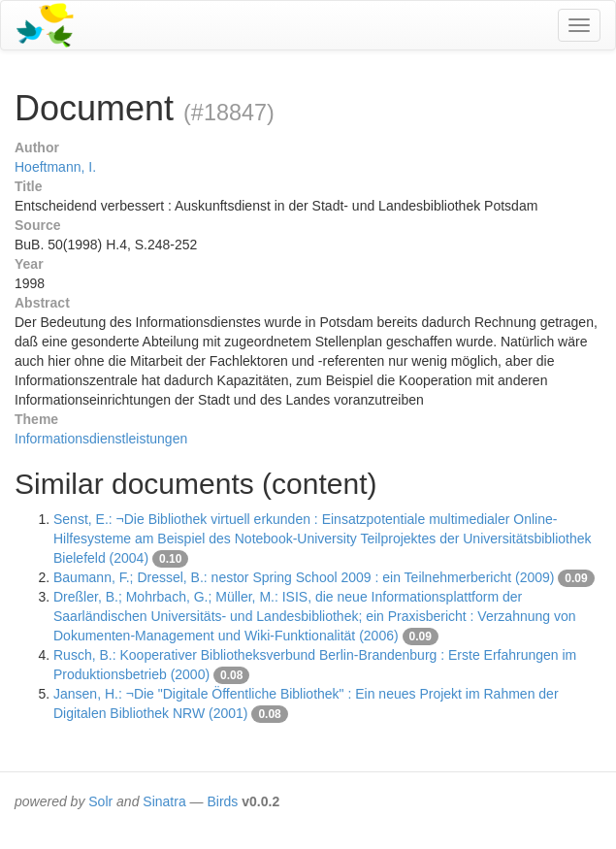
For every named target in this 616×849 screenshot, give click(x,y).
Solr (100, 801)
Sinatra (164, 801)
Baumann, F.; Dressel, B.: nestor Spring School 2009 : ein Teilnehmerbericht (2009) (304, 577)
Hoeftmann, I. (55, 167)
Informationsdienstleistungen (101, 439)
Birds (222, 801)
